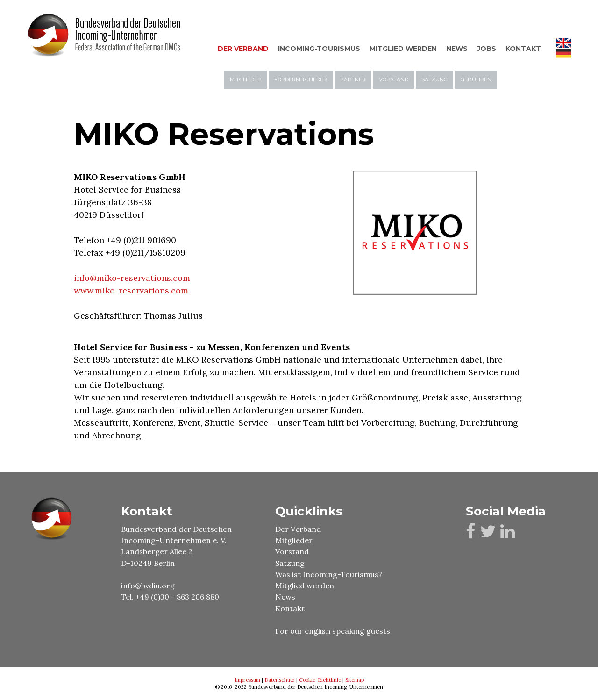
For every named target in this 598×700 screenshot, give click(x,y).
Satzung (290, 563)
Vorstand (292, 551)
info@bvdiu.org (148, 586)
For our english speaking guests (334, 631)
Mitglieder (294, 540)
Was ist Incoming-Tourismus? (329, 574)
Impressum (247, 680)
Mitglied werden (305, 586)
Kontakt (290, 608)
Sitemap (355, 680)
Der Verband (298, 529)
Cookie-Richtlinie (320, 680)
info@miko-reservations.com (132, 278)
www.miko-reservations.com (131, 290)
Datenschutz (280, 680)
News (285, 597)
